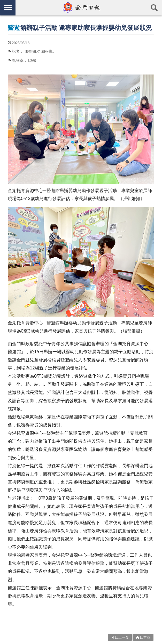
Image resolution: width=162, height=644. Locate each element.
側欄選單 (8, 8)
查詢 (154, 8)
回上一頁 (122, 637)
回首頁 (145, 637)
